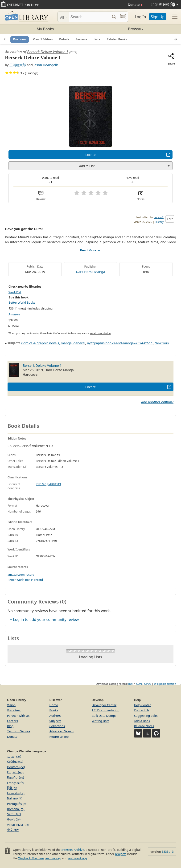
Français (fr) (15, 783)
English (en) (15, 772)
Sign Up (158, 17)
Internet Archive (73, 850)
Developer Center (104, 705)
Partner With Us (18, 716)
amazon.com (16, 575)
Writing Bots (100, 721)
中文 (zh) (13, 830)
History (159, 222)
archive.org (53, 858)
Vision (11, 705)
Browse (117, 29)
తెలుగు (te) (14, 819)
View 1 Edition (43, 39)
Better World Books (22, 303)
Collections (57, 726)
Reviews (81, 39)
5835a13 (168, 852)
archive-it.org (78, 858)
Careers (12, 721)
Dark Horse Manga (90, 272)
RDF (131, 684)
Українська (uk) (18, 825)
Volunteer (14, 710)
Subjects (55, 721)
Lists (97, 39)
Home (54, 705)
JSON (139, 684)
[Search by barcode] (123, 17)
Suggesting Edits (146, 716)
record (30, 575)
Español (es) (16, 777)
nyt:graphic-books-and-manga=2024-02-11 (120, 343)
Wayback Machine (31, 858)
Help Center (143, 705)
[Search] (89, 17)
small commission (100, 333)
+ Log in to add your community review (44, 619)
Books (54, 710)
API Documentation (105, 710)
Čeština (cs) (15, 762)
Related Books (117, 39)
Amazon (14, 314)
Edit (170, 219)
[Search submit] (114, 17)
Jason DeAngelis (46, 65)
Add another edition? (157, 402)
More (15, 326)
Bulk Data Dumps (104, 716)
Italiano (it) (15, 798)
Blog (10, 726)
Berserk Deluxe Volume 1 (48, 52)
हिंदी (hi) (12, 788)
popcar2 (158, 217)
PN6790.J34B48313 (48, 484)
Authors (55, 716)
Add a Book (142, 721)
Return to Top (59, 737)
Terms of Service (19, 731)
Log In (140, 17)
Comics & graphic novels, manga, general (53, 343)
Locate (90, 155)
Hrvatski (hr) (16, 793)
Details (64, 39)
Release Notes (144, 726)
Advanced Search (62, 731)
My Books (45, 29)
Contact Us (142, 710)
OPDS (148, 684)
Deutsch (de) (16, 767)
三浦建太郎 (18, 65)
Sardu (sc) (14, 814)
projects (121, 854)
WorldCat (15, 292)
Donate (135, 5)
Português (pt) (17, 804)
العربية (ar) (14, 756)
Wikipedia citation (165, 684)
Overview (20, 39)
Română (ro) (16, 809)
